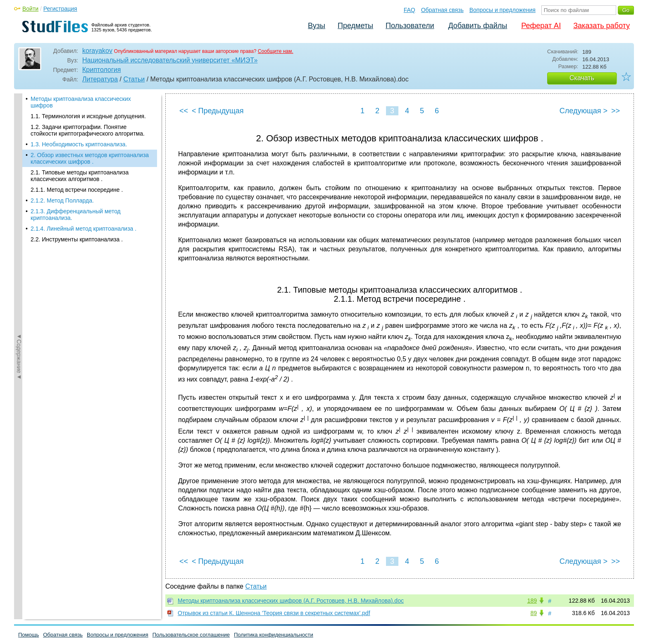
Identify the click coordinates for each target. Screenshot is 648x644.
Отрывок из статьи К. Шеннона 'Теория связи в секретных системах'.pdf (274, 613)
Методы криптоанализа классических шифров (81, 102)
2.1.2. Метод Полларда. (62, 200)
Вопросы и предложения (503, 10)
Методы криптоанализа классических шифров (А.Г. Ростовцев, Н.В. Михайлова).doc (291, 601)
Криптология (101, 70)
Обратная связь (442, 10)
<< (184, 111)
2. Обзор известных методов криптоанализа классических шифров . (90, 158)
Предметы (355, 26)
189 (532, 601)
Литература (100, 79)
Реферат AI (541, 26)
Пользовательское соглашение (191, 635)
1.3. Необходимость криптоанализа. (79, 144)
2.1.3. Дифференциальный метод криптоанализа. (76, 215)
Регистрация (60, 9)
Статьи (134, 79)
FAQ (410, 10)
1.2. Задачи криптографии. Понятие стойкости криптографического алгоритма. (88, 130)
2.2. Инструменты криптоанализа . (77, 239)
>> (616, 111)
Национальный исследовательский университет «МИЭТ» (170, 60)
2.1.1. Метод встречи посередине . (77, 190)
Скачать (582, 78)
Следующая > (584, 111)
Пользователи (410, 26)
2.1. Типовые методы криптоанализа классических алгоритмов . (80, 176)
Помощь (29, 635)
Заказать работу (602, 26)
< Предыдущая (218, 111)
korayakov (97, 51)
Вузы (317, 26)
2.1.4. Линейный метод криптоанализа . (83, 229)
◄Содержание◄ (19, 238)
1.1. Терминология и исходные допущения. (88, 116)
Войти (30, 9)
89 (534, 613)
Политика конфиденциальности (274, 635)
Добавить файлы (478, 26)
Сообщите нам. (276, 51)
